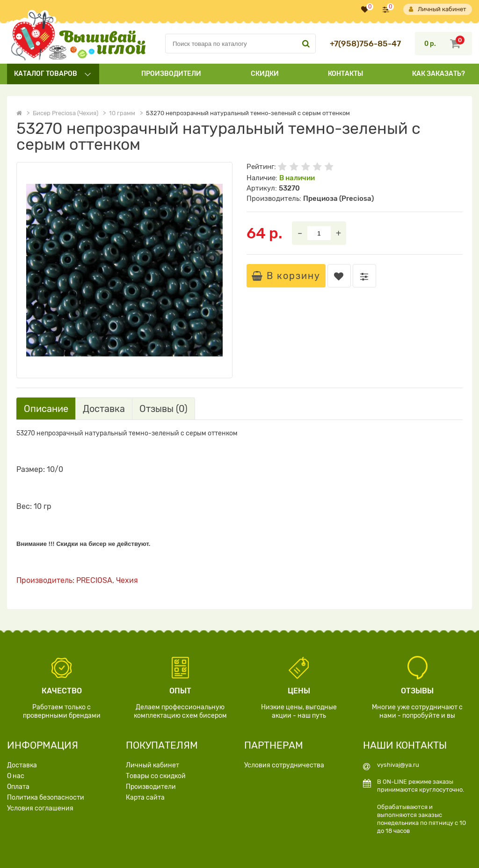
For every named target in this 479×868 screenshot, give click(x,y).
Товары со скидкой (156, 776)
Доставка (104, 409)
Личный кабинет (438, 9)
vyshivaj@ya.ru (398, 765)
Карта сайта (145, 798)
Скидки (265, 74)
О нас (16, 776)
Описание (46, 409)
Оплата (18, 787)
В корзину (286, 276)
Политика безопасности (46, 798)
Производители (171, 74)
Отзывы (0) (163, 409)
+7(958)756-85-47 (365, 44)
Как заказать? (439, 74)
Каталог (46, 74)
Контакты (345, 74)
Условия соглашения (40, 808)
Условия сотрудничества (284, 765)
